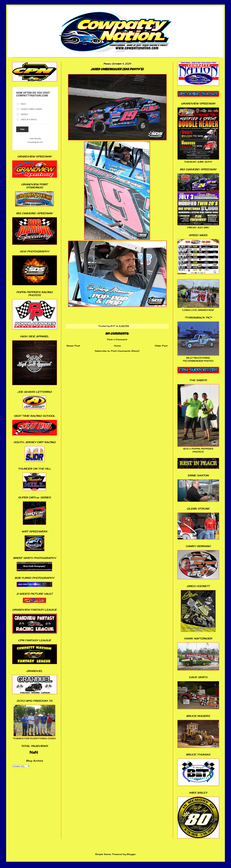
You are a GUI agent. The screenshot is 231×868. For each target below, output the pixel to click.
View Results (35, 138)
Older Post (161, 346)
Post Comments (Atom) (125, 351)
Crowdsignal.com (35, 142)
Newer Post (73, 346)
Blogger (131, 854)
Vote (22, 129)
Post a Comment (117, 339)
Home (117, 346)
